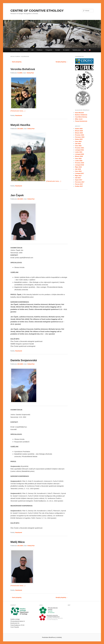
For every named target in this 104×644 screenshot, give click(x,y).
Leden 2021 (79, 152)
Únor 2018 (78, 171)
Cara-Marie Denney (81, 117)
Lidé (32, 50)
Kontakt (58, 50)
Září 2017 (78, 178)
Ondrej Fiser (30, 73)
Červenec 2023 (80, 137)
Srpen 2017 (79, 180)
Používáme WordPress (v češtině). (52, 637)
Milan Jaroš (79, 119)
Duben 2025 (79, 129)
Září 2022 (78, 144)
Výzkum (25, 50)
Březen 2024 (79, 133)
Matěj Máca (18, 542)
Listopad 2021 (80, 150)
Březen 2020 (79, 156)
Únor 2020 (78, 159)
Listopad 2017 (80, 173)
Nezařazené (19, 116)
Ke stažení (66, 50)
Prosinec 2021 (80, 148)
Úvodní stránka (15, 50)
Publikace (40, 50)
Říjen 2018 (78, 167)
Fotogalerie (49, 50)
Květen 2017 (79, 186)
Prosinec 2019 (80, 163)
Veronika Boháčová (23, 69)
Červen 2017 (79, 184)
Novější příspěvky (62, 62)
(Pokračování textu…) (18, 111)
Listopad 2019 (80, 165)
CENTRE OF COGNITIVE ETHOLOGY (37, 11)
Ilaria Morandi (79, 113)
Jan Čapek (17, 195)
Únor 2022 (78, 146)
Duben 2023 (79, 139)
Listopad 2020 (80, 154)
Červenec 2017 (80, 182)
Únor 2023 (78, 141)
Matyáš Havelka (20, 125)
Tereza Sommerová (81, 121)
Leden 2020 (79, 161)
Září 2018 (78, 169)
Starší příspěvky (16, 62)
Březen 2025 (79, 131)
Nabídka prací (77, 50)
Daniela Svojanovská (24, 360)
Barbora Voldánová (81, 115)
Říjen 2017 (78, 176)
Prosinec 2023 (80, 135)
